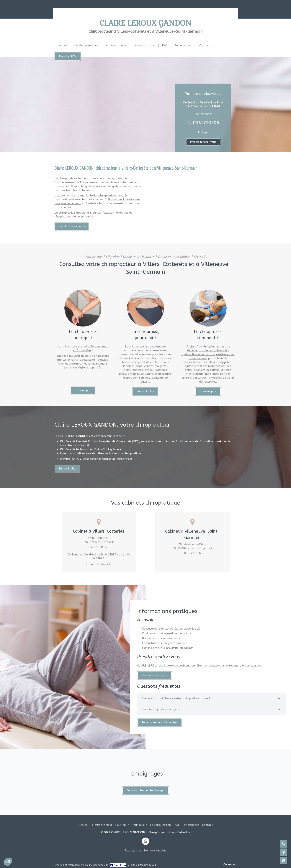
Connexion (230, 864)
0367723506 (206, 123)
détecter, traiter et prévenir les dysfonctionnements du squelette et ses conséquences (208, 445)
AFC (154, 865)
